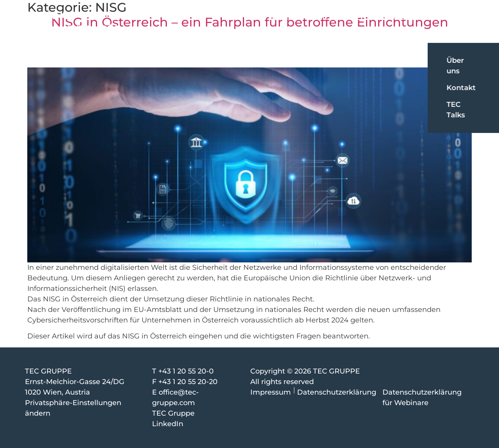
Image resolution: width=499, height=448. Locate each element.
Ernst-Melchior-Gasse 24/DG (75, 382)
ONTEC (353, 18)
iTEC (319, 18)
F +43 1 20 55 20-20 (185, 382)
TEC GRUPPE (48, 371)
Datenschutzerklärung (337, 392)
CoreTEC (284, 18)
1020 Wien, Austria (58, 392)
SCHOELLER (400, 18)
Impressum (271, 392)
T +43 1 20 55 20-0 (183, 371)
